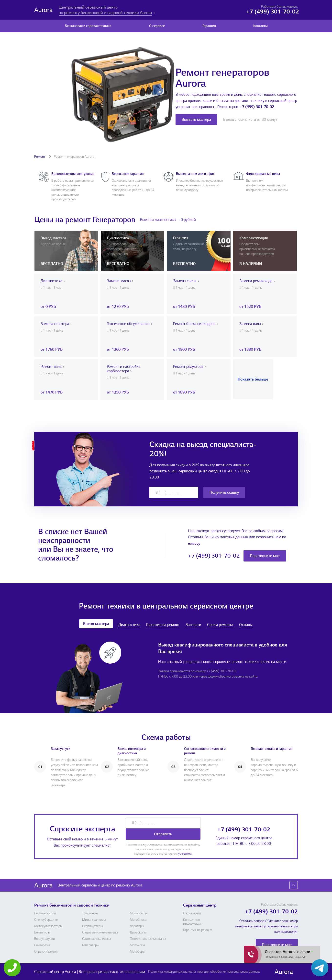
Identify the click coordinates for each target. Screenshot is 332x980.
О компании (192, 913)
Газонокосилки (45, 913)
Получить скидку (224, 492)
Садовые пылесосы (97, 939)
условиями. (185, 854)
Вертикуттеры (93, 926)
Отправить (163, 834)
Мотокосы (137, 945)
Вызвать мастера (196, 120)
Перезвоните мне (265, 556)
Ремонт (40, 157)
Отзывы (246, 625)
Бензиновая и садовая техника (88, 26)
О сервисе (157, 26)
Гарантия (209, 26)
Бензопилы (42, 932)
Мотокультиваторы (48, 926)
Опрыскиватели (46, 952)
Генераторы (91, 945)
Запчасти (193, 625)
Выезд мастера (96, 624)
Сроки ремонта (220, 625)
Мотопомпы (139, 913)
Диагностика (129, 625)
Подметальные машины (148, 939)
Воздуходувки (45, 939)
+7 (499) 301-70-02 (257, 107)
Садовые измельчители (100, 932)
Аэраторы (137, 926)
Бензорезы (42, 945)
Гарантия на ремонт (163, 625)
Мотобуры (138, 952)
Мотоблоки (138, 920)
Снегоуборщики (46, 920)
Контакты (260, 26)
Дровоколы (138, 932)
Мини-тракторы (94, 920)
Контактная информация (193, 922)
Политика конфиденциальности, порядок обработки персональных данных (204, 972)
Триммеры (90, 913)
